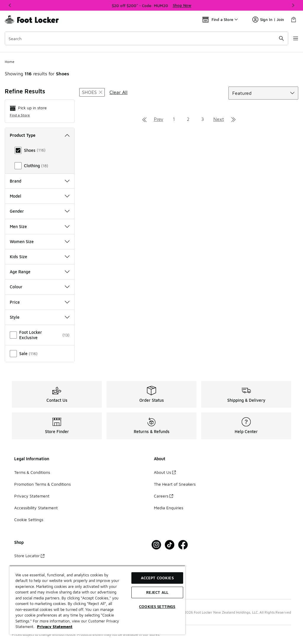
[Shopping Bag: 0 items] (294, 19)
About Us (165, 472)
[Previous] (10, 5)
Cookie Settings (29, 519)
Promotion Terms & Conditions (42, 484)
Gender (40, 211)
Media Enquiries (169, 508)
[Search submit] (275, 38)
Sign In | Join (268, 19)
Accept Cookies (157, 578)
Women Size (40, 241)
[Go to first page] (144, 119)
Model (40, 196)
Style (40, 317)
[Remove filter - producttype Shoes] (92, 92)
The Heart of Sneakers (175, 484)
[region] (151, 5)
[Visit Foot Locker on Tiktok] (170, 545)
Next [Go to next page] (219, 119)
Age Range (40, 272)
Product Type (40, 135)
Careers (163, 496)
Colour (40, 287)
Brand (40, 181)
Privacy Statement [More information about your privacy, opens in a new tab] (55, 627)
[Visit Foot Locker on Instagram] (156, 545)
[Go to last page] (233, 119)
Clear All (119, 92)
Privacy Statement (32, 496)
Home (10, 62)
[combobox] (143, 38)
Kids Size (40, 257)
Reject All (157, 592)
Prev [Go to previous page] (159, 119)
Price (40, 302)
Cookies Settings (157, 606)
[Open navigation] (291, 38)
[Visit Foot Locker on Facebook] (183, 545)
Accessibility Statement (36, 508)
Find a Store (20, 115)
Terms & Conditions (32, 472)
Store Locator (29, 556)
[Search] (143, 38)
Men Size (40, 226)
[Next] (293, 5)
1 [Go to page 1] (174, 119)
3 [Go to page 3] (203, 119)
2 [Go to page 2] (188, 119)
